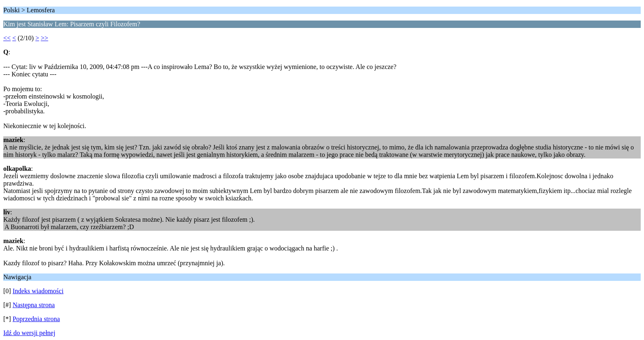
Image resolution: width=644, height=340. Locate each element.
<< (7, 38)
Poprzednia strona (36, 319)
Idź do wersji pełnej (29, 333)
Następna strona (34, 305)
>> (44, 38)
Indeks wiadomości (38, 291)
